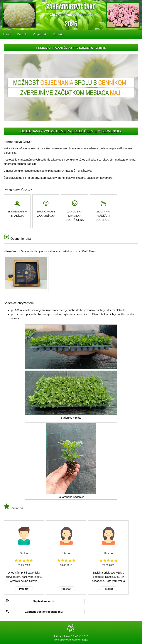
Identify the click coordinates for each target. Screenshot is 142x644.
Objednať (40, 34)
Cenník (22, 34)
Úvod (7, 34)
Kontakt (58, 34)
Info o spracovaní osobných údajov (71, 640)
